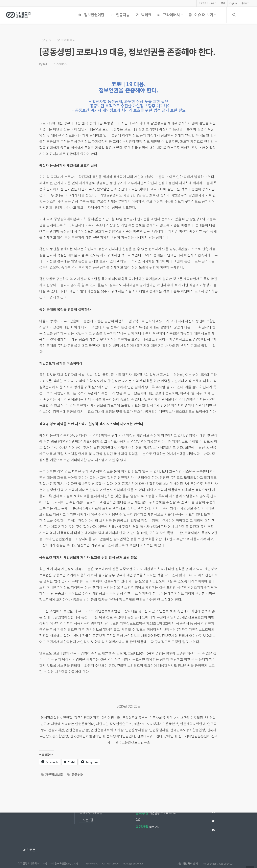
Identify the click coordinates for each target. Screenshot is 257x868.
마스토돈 (29, 850)
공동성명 (78, 774)
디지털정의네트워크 (207, 3)
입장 (49, 40)
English (233, 3)
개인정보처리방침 (188, 863)
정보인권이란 (91, 15)
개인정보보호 (54, 774)
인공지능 (119, 15)
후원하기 (245, 3)
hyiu (46, 64)
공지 (223, 3)
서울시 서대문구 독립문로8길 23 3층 (61, 863)
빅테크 (143, 15)
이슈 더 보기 (202, 15)
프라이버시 (169, 15)
